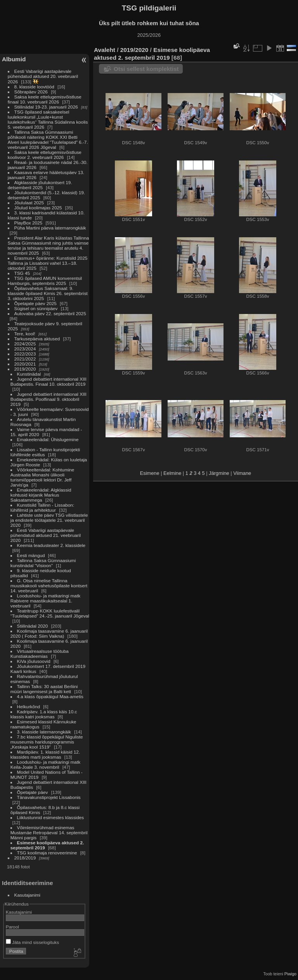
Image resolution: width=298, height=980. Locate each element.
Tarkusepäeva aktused (37, 339)
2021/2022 (25, 359)
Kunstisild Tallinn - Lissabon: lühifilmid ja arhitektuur (42, 507)
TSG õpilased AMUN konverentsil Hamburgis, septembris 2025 (45, 281)
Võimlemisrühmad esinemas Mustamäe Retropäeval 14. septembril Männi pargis (49, 832)
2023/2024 (25, 349)
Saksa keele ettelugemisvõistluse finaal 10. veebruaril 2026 (45, 99)
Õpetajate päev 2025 (36, 303)
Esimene (150, 473)
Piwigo (290, 974)
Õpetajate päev (33, 792)
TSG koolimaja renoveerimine (47, 853)
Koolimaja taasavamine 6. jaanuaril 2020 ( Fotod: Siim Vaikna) (49, 633)
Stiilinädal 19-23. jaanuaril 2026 (46, 107)
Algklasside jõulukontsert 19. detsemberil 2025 (40, 185)
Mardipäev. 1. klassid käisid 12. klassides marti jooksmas (45, 754)
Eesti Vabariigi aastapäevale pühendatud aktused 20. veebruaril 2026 (43, 76)
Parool (12, 927)
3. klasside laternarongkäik (44, 732)
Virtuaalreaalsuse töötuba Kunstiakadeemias (40, 654)
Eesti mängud (31, 555)
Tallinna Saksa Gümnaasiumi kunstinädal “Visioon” (43, 563)
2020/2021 (25, 364)
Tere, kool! (25, 334)
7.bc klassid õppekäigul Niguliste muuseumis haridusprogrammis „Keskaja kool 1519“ (47, 742)
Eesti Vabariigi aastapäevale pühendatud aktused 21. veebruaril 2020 (46, 535)
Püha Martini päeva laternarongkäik (50, 228)
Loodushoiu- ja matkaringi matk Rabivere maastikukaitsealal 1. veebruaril (45, 601)
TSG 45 (22, 273)
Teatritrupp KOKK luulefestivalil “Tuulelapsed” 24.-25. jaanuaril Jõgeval (50, 613)
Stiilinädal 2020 (33, 626)
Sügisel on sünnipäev (36, 308)
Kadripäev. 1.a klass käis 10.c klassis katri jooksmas (44, 714)
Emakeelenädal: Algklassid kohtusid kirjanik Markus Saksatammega (41, 495)
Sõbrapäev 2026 (31, 92)
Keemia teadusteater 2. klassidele (51, 545)
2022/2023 (25, 354)
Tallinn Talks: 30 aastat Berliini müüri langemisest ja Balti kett (44, 689)
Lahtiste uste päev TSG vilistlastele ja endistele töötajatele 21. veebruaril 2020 (49, 520)
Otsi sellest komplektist (146, 69)
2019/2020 (25, 369)
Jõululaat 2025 (29, 203)
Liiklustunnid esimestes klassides (51, 817)
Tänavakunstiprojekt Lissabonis (49, 797)
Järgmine (219, 473)
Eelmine (172, 473)
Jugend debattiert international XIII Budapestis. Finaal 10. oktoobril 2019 (49, 381)
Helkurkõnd (29, 707)
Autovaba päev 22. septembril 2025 (50, 313)
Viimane (242, 473)
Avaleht (105, 50)
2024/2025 (25, 344)
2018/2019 (25, 858)
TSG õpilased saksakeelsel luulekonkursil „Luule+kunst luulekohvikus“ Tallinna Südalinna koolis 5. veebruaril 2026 (48, 119)
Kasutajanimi (27, 895)
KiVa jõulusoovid (34, 661)
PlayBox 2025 (29, 223)
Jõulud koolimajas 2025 (38, 208)
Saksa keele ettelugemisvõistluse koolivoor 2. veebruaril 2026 (45, 155)
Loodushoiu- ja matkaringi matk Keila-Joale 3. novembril (45, 764)
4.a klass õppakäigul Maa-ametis (50, 696)
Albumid (14, 59)
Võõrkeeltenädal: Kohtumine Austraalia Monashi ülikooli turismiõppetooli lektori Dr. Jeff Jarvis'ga (42, 477)
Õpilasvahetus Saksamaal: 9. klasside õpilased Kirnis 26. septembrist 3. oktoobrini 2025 (48, 293)
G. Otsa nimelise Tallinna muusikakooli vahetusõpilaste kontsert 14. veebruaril (49, 586)
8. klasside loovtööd (34, 87)
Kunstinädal (29, 374)
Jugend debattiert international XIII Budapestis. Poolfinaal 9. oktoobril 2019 (49, 399)
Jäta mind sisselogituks (32, 942)
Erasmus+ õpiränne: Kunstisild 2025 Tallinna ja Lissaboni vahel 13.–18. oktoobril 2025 (48, 263)
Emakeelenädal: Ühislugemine (48, 439)
